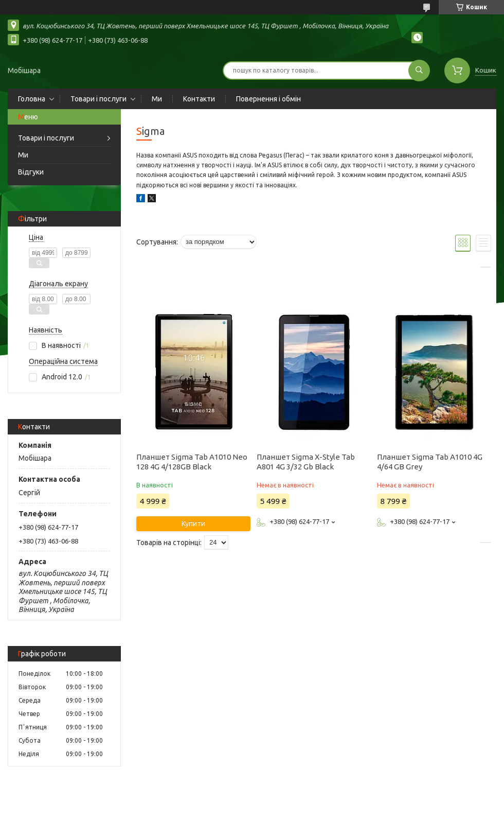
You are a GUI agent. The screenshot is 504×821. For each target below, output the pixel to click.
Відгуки (31, 172)
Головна (32, 99)
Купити (193, 523)
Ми (157, 99)
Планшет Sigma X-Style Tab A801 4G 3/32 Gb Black (306, 462)
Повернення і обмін (268, 99)
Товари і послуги (98, 99)
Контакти (199, 99)
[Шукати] (419, 71)
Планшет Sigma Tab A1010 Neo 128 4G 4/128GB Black (192, 462)
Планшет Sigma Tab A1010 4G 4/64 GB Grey (430, 462)
